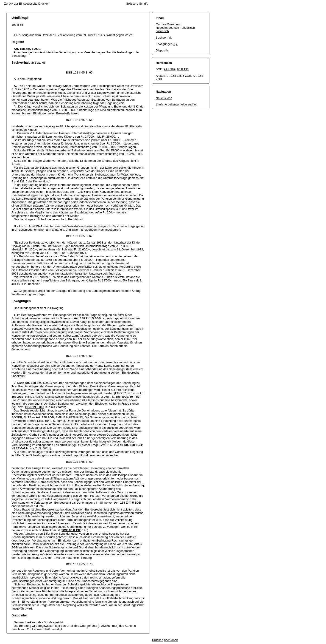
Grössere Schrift (137, 4)
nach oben (171, 640)
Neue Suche (164, 98)
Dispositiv (162, 50)
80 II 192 (183, 69)
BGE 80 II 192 (71, 530)
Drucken (44, 4)
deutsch (174, 28)
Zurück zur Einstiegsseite (21, 4)
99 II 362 (170, 69)
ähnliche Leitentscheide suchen (177, 104)
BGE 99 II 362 (35, 407)
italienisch (162, 31)
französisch (187, 28)
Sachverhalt (164, 38)
